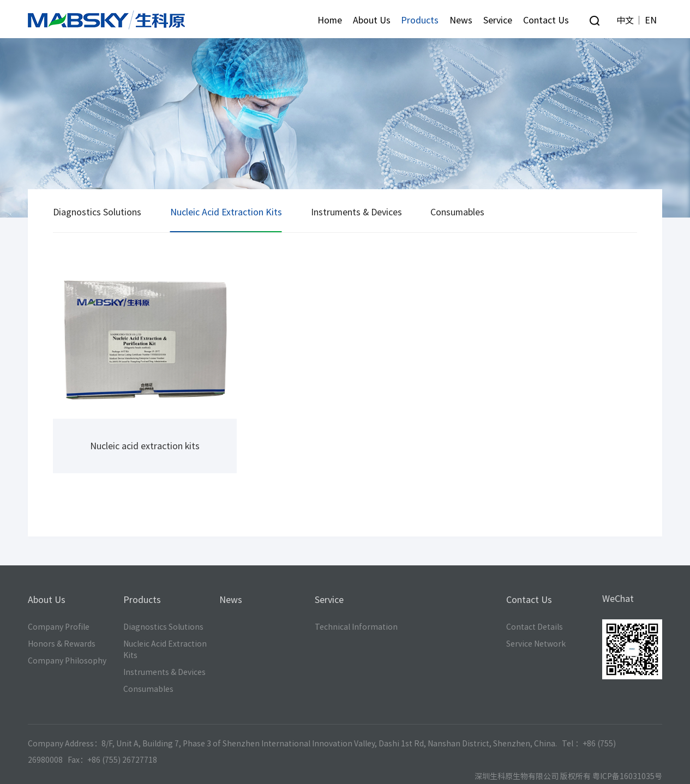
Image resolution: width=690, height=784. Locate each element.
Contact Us (546, 20)
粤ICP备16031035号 (627, 776)
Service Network (536, 644)
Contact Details (535, 627)
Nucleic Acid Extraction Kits (226, 212)
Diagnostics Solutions (97, 212)
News (461, 20)
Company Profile (59, 627)
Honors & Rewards (62, 644)
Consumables (457, 212)
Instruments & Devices (356, 212)
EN (651, 20)
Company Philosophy (67, 661)
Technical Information (356, 627)
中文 (625, 20)
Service (498, 20)
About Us (372, 20)
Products (420, 20)
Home (330, 20)
